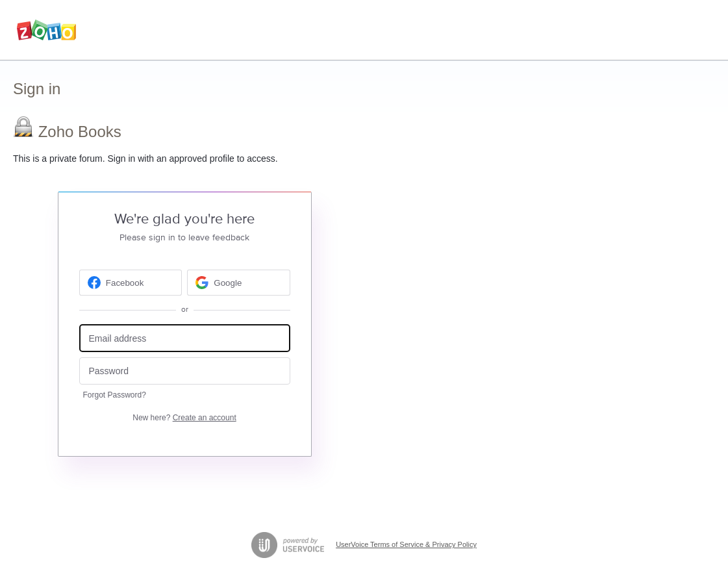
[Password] (185, 371)
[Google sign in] (239, 283)
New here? (184, 418)
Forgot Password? (115, 395)
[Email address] (185, 338)
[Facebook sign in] (131, 283)
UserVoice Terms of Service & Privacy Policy (406, 544)
